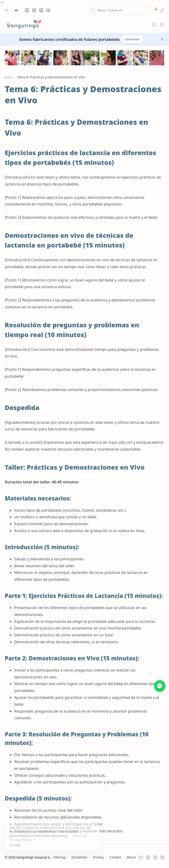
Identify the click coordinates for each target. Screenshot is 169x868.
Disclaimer (79, 857)
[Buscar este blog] (120, 10)
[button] (27, 10)
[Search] (154, 24)
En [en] (16, 10)
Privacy (98, 857)
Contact (115, 857)
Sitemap (60, 857)
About (131, 857)
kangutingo (25, 857)
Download (132, 39)
